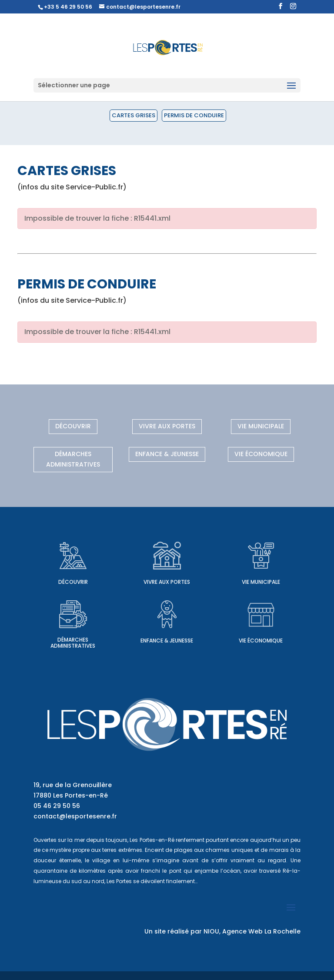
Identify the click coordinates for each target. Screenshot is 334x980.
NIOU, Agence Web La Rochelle (252, 931)
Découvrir (73, 426)
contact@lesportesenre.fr (75, 816)
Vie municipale (261, 426)
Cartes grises (134, 115)
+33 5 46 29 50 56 (68, 7)
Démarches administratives (73, 459)
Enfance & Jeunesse (167, 454)
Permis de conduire (194, 115)
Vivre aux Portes (167, 426)
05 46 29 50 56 (57, 806)
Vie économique (261, 454)
